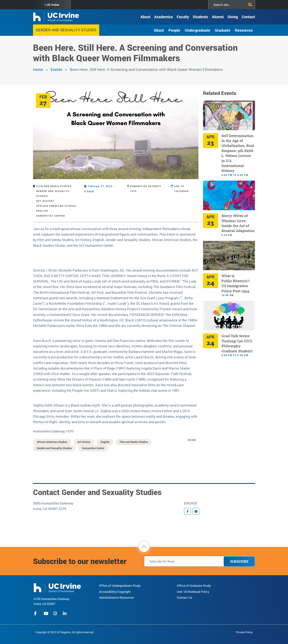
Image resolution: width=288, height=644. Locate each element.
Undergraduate (198, 30)
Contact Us (185, 597)
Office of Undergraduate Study (120, 586)
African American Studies (56, 206)
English (42, 211)
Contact (248, 17)
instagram (56, 613)
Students (200, 17)
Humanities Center (51, 216)
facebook (36, 613)
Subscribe (239, 561)
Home (38, 69)
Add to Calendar (181, 189)
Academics (164, 17)
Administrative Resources (116, 597)
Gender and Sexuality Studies (66, 30)
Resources (244, 30)
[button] (144, 547)
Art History (45, 201)
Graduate (223, 30)
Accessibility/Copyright (115, 592)
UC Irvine (53, 5)
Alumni (218, 17)
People (174, 30)
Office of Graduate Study (194, 586)
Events (56, 69)
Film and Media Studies (54, 186)
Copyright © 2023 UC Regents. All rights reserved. (65, 632)
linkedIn (65, 613)
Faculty (183, 17)
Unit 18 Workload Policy (193, 592)
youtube (46, 613)
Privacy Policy (244, 632)
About (145, 17)
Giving (233, 17)
